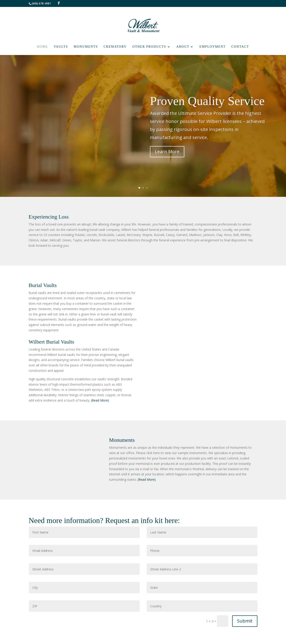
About (183, 47)
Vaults (61, 47)
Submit (245, 621)
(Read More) (100, 400)
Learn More (167, 156)
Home (42, 47)
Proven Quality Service (207, 105)
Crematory (115, 47)
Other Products (149, 47)
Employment (213, 47)
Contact (240, 47)
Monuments (86, 47)
